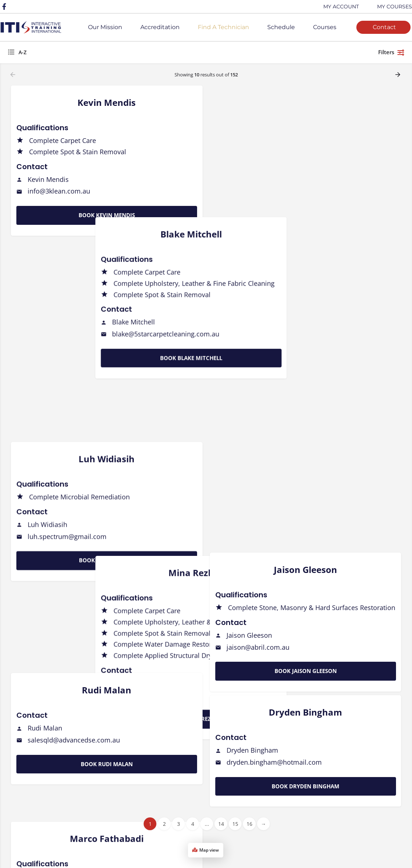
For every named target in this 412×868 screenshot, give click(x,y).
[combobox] (80, 52)
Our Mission (105, 27)
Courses (325, 27)
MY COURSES (395, 7)
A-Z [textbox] (23, 52)
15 (235, 824)
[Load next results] (399, 75)
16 (249, 824)
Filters (391, 52)
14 (221, 824)
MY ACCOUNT (341, 7)
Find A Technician (223, 27)
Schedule (281, 27)
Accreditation (160, 27)
